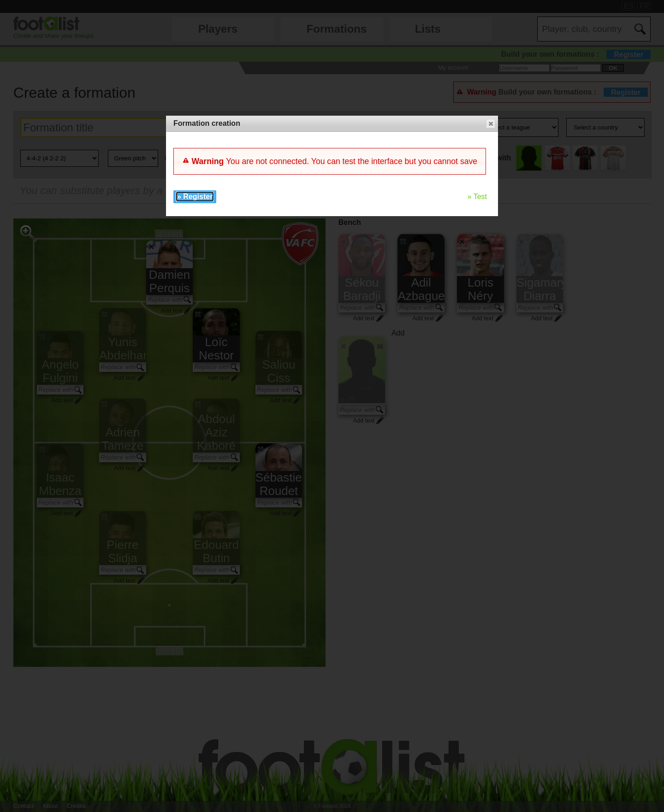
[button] (491, 124)
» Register (195, 197)
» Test (477, 197)
